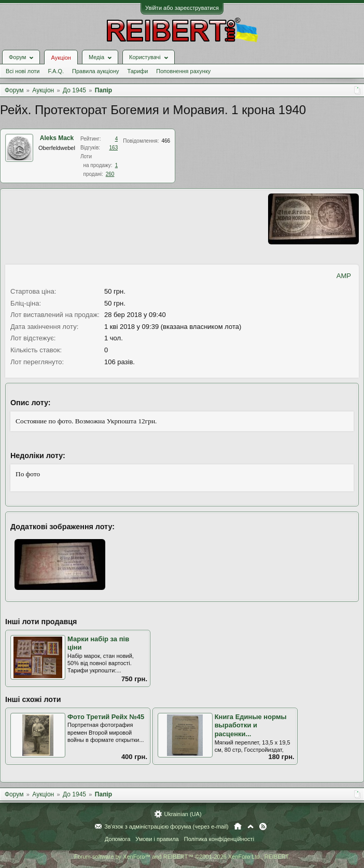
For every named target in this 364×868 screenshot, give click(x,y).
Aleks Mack (57, 138)
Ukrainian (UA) (183, 814)
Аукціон (61, 58)
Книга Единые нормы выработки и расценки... (251, 725)
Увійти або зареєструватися (182, 8)
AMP (344, 276)
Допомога (117, 839)
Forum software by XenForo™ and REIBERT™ (182, 857)
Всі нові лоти (23, 71)
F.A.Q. (56, 71)
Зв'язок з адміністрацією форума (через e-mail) (166, 826)
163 (114, 148)
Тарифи (138, 71)
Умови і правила (157, 839)
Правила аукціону (95, 71)
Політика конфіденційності (219, 839)
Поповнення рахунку (183, 71)
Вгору (250, 826)
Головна (238, 826)
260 (110, 174)
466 (166, 141)
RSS (263, 826)
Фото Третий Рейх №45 (106, 717)
